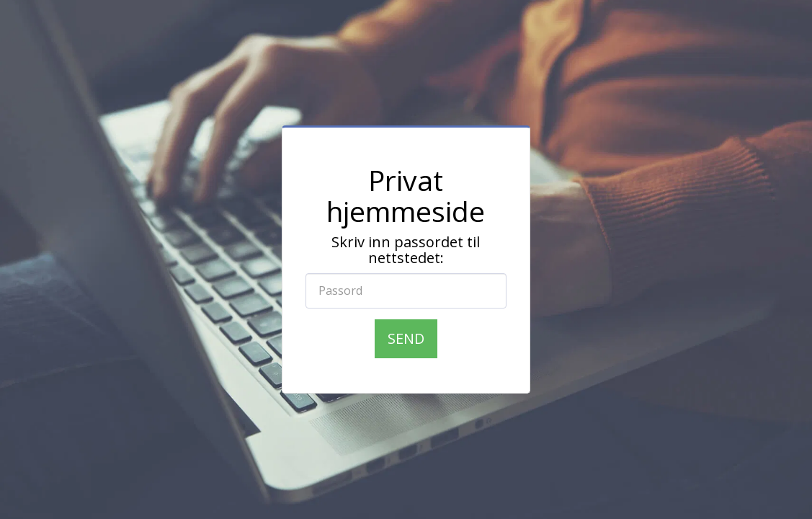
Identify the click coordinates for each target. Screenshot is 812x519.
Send (406, 338)
